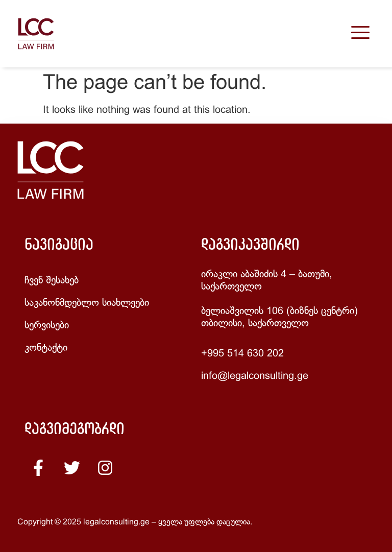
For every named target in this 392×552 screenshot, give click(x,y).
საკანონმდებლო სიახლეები (87, 303)
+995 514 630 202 (242, 354)
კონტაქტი (46, 348)
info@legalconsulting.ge (255, 376)
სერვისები (47, 326)
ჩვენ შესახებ (52, 281)
